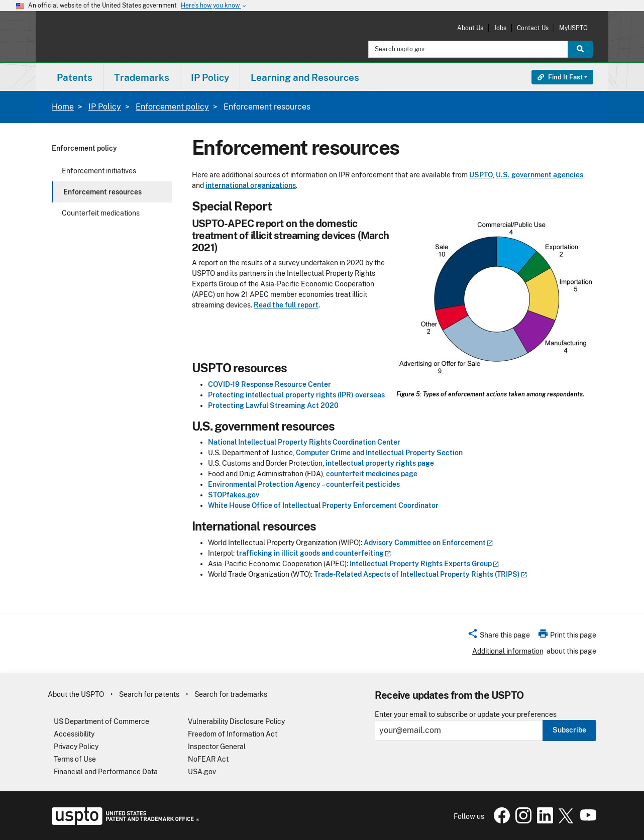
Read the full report (286, 305)
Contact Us (533, 28)
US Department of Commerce (101, 721)
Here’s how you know (214, 6)
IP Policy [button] (210, 77)
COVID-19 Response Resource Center (270, 384)
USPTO (481, 175)
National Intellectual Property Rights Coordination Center (305, 442)
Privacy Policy (76, 747)
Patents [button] (75, 77)
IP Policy (105, 107)
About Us (470, 28)
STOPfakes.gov (234, 495)
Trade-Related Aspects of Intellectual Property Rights (421, 574)
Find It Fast (560, 77)
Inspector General (217, 747)
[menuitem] (75, 77)
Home (63, 107)
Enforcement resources (102, 192)
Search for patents (149, 694)
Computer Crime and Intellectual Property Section (380, 453)
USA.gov (202, 772)
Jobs (500, 28)
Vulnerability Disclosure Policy (236, 721)
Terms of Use (75, 759)
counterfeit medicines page (372, 474)
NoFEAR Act (208, 759)
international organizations (251, 185)
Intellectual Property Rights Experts (424, 564)
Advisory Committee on (428, 543)
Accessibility (74, 734)
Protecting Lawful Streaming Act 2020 (273, 405)
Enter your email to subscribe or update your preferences (466, 715)
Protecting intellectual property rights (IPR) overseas (296, 395)
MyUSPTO (573, 28)
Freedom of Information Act (233, 734)
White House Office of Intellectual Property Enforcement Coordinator (323, 505)
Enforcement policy (172, 107)
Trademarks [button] (142, 77)
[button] (499, 637)
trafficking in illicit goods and (314, 553)
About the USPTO (76, 694)
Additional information (508, 651)
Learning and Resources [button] (305, 77)
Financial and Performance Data (106, 772)
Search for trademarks (231, 694)
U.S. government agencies (540, 175)
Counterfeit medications (101, 213)
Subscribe (569, 730)
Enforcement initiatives (99, 171)
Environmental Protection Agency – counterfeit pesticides (304, 484)
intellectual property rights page (381, 463)
